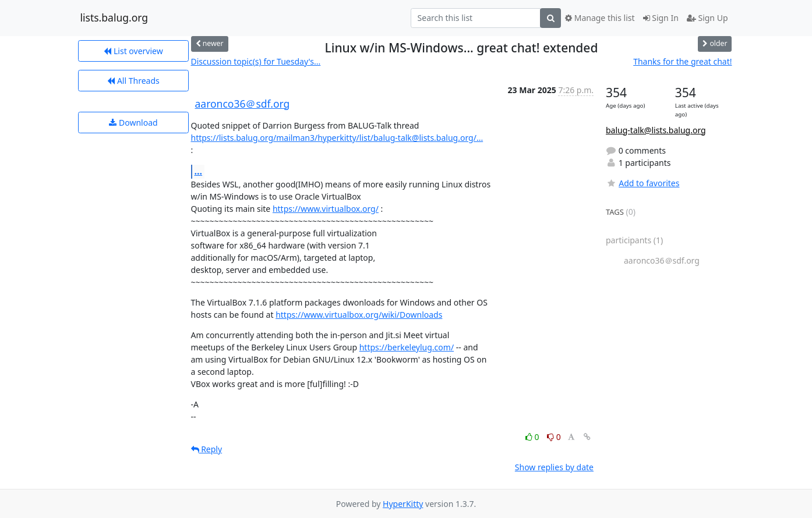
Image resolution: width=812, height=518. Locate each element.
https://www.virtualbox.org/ (326, 209)
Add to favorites (642, 183)
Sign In (661, 18)
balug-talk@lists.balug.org (656, 130)
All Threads (133, 81)
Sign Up (707, 18)
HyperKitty (403, 504)
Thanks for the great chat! (682, 61)
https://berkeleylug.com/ (407, 347)
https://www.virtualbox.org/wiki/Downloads (359, 315)
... (199, 171)
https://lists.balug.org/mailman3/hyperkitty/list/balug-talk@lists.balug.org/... (337, 138)
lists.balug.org (114, 18)
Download (133, 123)
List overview (133, 51)
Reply (207, 449)
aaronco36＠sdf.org (243, 104)
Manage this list (600, 18)
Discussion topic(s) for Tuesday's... (256, 61)
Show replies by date (554, 467)
